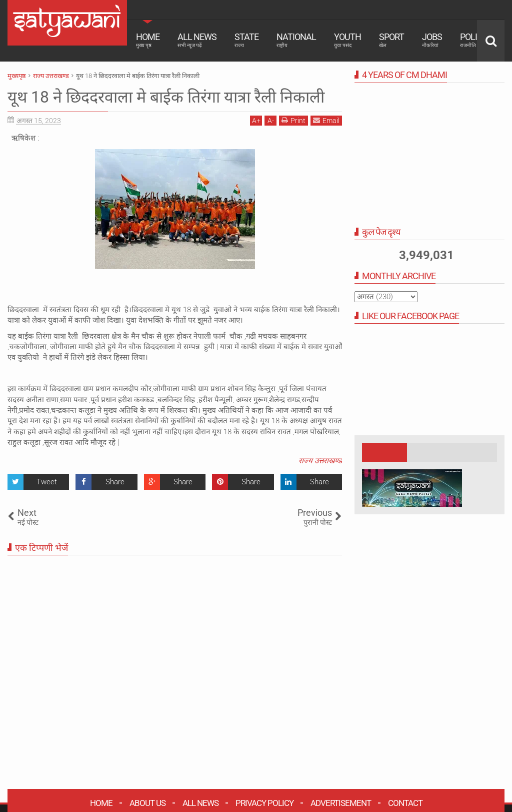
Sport (391, 40)
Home (148, 40)
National (296, 40)
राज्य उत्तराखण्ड (320, 461)
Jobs (432, 40)
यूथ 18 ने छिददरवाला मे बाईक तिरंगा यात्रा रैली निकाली (166, 97)
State (246, 40)
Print (293, 120)
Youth (347, 40)
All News (197, 40)
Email (326, 120)
